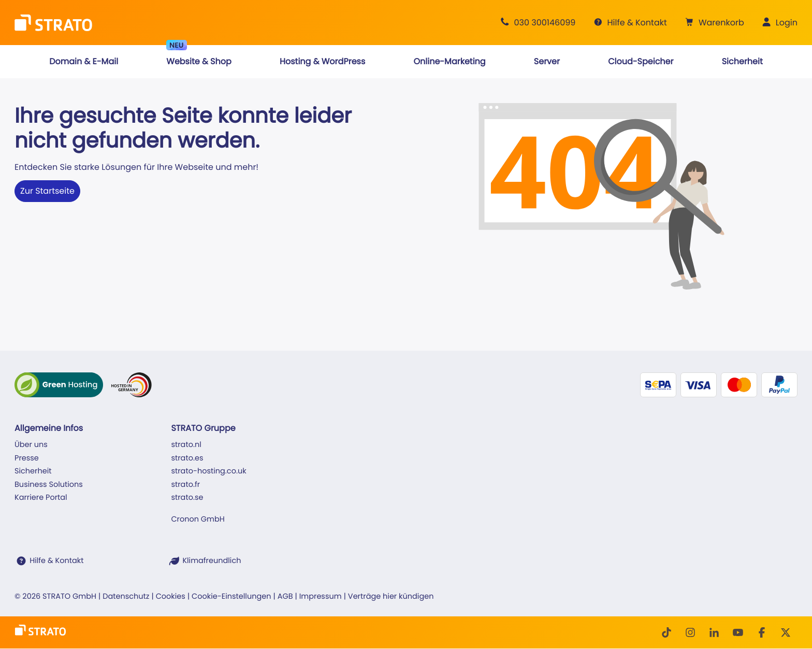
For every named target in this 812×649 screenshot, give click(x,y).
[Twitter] (786, 632)
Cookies (171, 597)
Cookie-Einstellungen (231, 597)
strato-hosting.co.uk (208, 471)
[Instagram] (690, 632)
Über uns (31, 445)
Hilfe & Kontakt (56, 561)
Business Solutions (49, 485)
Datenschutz (126, 597)
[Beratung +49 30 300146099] (536, 23)
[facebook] (762, 632)
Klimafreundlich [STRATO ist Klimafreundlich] (212, 561)
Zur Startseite (47, 191)
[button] (713, 23)
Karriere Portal (41, 498)
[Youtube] (738, 632)
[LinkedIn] (714, 632)
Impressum (321, 597)
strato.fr (185, 485)
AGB (285, 597)
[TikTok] (666, 632)
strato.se (187, 498)
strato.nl (186, 445)
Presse (27, 458)
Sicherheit (33, 471)
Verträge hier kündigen (391, 597)
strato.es (187, 458)
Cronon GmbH (198, 520)
